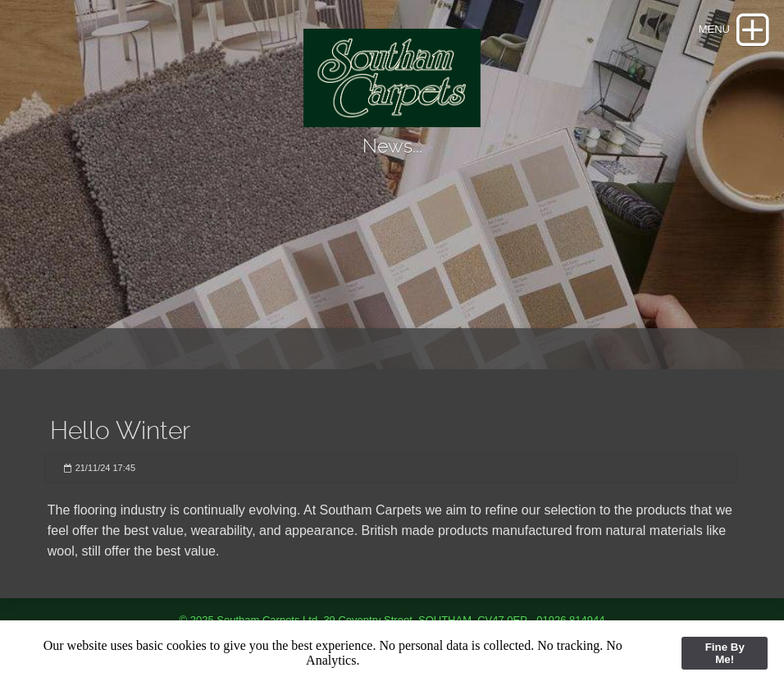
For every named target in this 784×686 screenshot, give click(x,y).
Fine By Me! (725, 653)
